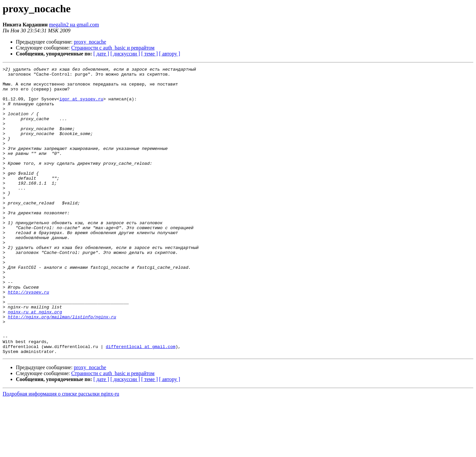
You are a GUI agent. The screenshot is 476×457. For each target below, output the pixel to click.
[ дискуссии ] (125, 54)
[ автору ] (169, 54)
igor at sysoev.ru (81, 106)
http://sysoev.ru (29, 337)
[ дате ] (101, 54)
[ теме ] (149, 54)
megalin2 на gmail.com (74, 25)
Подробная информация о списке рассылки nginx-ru (61, 451)
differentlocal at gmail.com (141, 403)
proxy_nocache (90, 42)
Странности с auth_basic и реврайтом (113, 48)
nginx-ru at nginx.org (35, 361)
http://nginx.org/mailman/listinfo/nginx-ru (62, 367)
